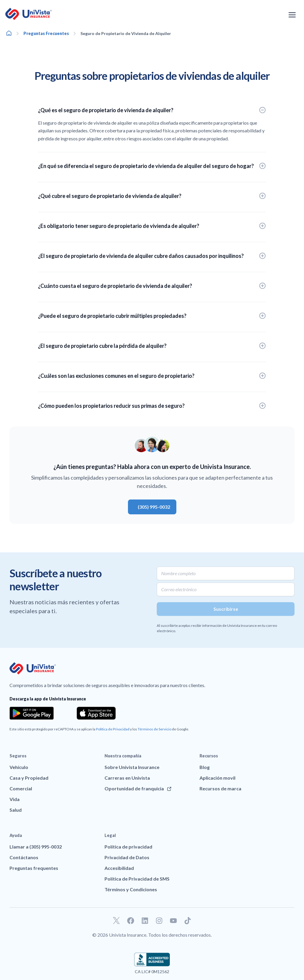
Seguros (18, 756)
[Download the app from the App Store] (96, 713)
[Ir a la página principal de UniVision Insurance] (28, 14)
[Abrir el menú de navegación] (292, 15)
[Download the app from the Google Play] (32, 713)
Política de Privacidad (113, 729)
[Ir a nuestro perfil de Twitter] (116, 921)
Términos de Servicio (155, 729)
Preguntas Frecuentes (46, 33)
